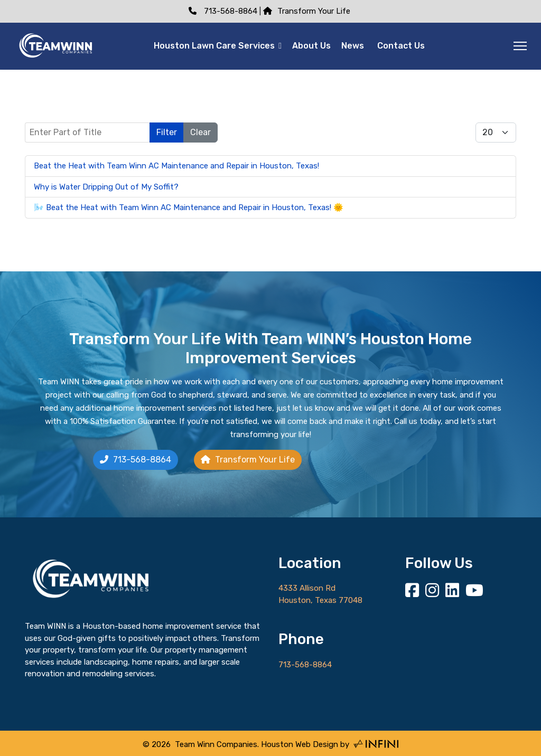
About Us (311, 46)
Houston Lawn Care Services (214, 46)
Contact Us (401, 46)
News (353, 46)
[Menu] (520, 46)
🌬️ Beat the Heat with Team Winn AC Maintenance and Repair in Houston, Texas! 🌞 (189, 207)
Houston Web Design (300, 744)
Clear (200, 132)
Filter (167, 132)
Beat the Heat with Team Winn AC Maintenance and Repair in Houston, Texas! (176, 166)
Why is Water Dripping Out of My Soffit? (107, 187)
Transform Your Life (307, 11)
